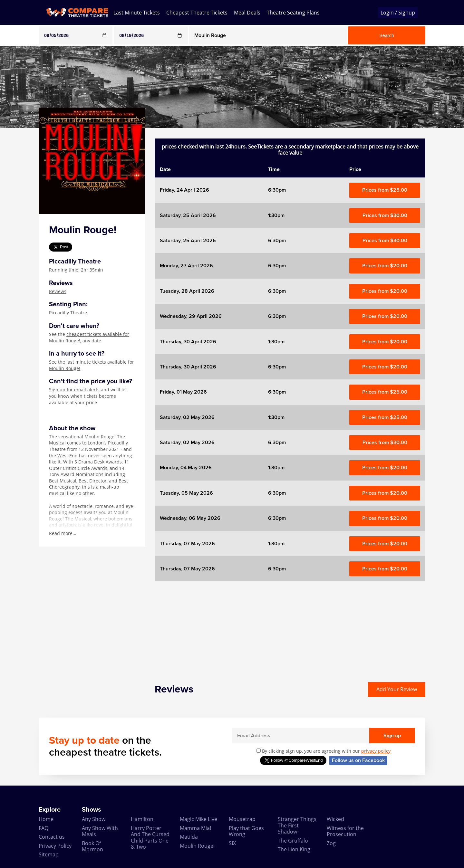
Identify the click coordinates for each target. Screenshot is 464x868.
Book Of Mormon (92, 846)
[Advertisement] (290, 626)
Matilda (189, 837)
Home (46, 819)
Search (387, 35)
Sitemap (49, 854)
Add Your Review (397, 689)
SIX (232, 843)
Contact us (52, 837)
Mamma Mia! (195, 828)
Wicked (335, 819)
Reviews (58, 291)
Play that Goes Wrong (246, 831)
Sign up (392, 736)
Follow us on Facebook (358, 760)
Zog (331, 843)
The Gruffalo (293, 841)
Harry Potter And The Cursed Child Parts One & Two (150, 837)
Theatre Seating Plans (293, 13)
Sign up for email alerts (74, 390)
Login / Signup (398, 13)
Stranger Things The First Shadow (297, 825)
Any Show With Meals (100, 831)
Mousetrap (242, 819)
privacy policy (376, 751)
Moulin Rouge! (197, 846)
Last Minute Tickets (137, 13)
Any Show (94, 819)
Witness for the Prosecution (345, 831)
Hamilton (142, 819)
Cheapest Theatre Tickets (197, 13)
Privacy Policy (55, 846)
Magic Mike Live (198, 819)
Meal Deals (247, 13)
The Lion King (294, 849)
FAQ (43, 828)
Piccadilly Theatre (68, 313)
